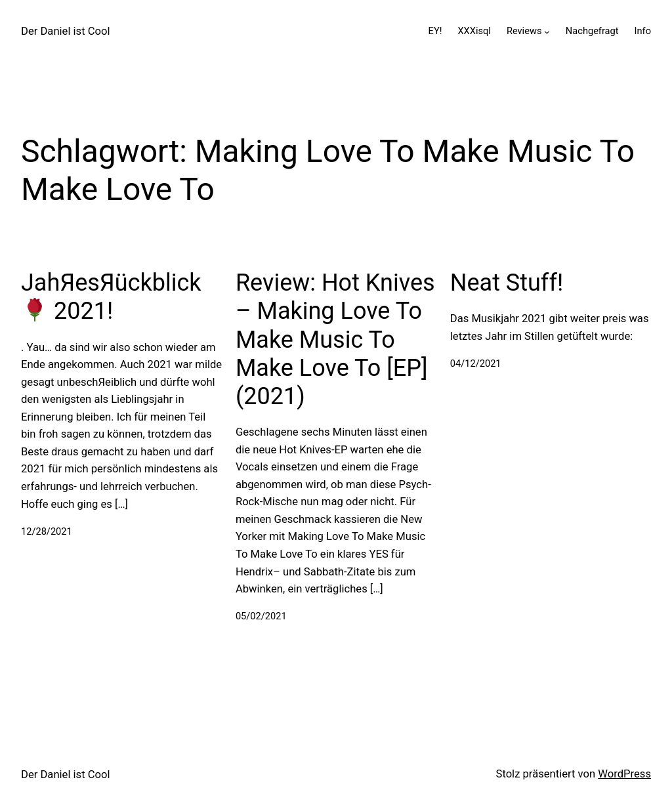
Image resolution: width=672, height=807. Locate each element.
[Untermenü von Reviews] (547, 31)
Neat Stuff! (507, 283)
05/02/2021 (261, 616)
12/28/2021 (47, 531)
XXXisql (474, 31)
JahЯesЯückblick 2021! (111, 297)
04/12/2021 (476, 363)
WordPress (624, 774)
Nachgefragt (592, 31)
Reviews (524, 31)
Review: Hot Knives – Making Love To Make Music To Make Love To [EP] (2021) (335, 340)
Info (643, 31)
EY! (435, 31)
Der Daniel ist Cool (66, 31)
